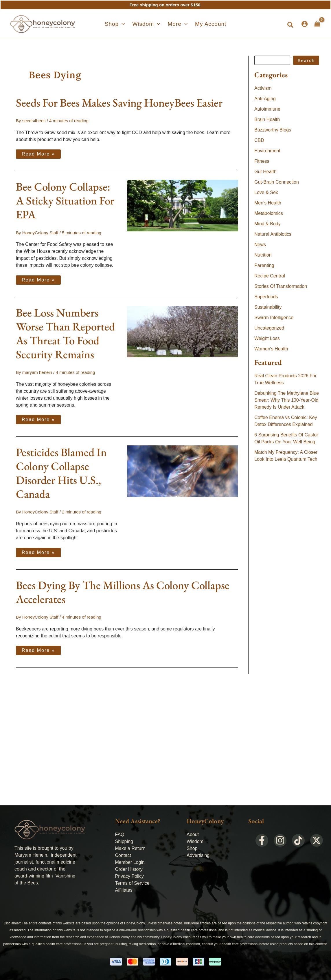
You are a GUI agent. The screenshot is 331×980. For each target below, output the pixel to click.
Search (306, 60)
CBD (259, 140)
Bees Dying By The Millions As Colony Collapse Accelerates (123, 592)
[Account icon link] (305, 24)
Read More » (38, 153)
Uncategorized (269, 328)
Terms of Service (132, 883)
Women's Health (271, 349)
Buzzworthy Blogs (273, 130)
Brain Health (267, 119)
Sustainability (268, 307)
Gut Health (265, 172)
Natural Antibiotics (273, 234)
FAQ (120, 834)
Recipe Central (270, 276)
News (260, 245)
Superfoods (266, 297)
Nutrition (263, 255)
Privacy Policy (130, 876)
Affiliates (124, 890)
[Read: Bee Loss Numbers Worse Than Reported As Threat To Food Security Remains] (183, 331)
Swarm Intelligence (274, 318)
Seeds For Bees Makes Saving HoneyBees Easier (119, 103)
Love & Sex (266, 192)
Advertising (198, 855)
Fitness (262, 161)
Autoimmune (267, 109)
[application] (126, 24)
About (193, 834)
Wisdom (195, 841)
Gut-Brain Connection (277, 182)
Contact (123, 855)
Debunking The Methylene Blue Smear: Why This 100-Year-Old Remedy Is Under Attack (287, 400)
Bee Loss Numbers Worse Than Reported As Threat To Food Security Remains (65, 333)
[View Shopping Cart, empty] (317, 24)
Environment (267, 151)
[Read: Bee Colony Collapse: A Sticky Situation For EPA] (183, 205)
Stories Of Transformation (281, 286)
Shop (192, 848)
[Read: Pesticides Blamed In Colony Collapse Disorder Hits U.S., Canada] (183, 471)
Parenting (264, 265)
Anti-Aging (265, 99)
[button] (291, 25)
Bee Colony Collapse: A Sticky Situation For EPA (65, 201)
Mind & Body (267, 224)
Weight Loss (267, 338)
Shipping (124, 841)
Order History (129, 869)
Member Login (130, 862)
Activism (263, 88)
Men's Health (268, 203)
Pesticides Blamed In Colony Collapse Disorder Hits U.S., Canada (61, 473)
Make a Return (130, 848)
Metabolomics (269, 213)
